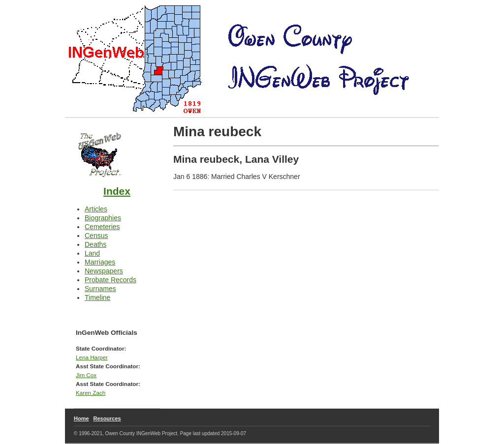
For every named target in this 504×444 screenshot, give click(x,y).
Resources (107, 418)
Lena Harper (92, 357)
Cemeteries (102, 227)
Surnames (100, 289)
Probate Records (110, 280)
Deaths (95, 244)
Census (96, 236)
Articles (96, 209)
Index (117, 191)
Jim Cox (86, 375)
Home (81, 418)
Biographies (103, 218)
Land (92, 253)
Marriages (100, 262)
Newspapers (104, 271)
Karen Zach (91, 393)
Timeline (97, 297)
